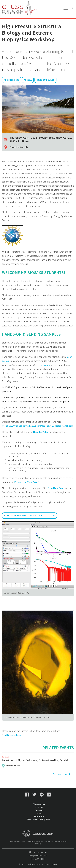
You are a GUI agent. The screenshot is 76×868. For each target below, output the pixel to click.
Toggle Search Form (73, 8)
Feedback (39, 816)
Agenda (28, 80)
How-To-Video (41, 432)
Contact (39, 810)
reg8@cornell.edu (12, 735)
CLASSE (39, 807)
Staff (39, 813)
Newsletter (39, 804)
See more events (62, 774)
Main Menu (66, 8)
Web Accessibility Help (39, 819)
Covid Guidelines (45, 80)
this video (45, 365)
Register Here (12, 80)
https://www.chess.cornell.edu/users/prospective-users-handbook (37, 426)
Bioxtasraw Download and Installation (29, 516)
